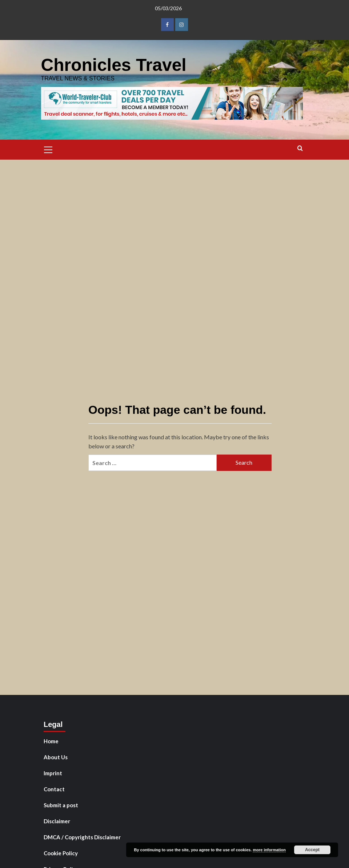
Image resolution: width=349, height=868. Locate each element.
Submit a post (61, 805)
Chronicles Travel (114, 65)
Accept (312, 850)
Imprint (53, 773)
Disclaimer (57, 821)
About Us (56, 757)
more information (269, 850)
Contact (54, 789)
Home (51, 741)
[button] (48, 149)
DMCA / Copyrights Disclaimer (82, 837)
